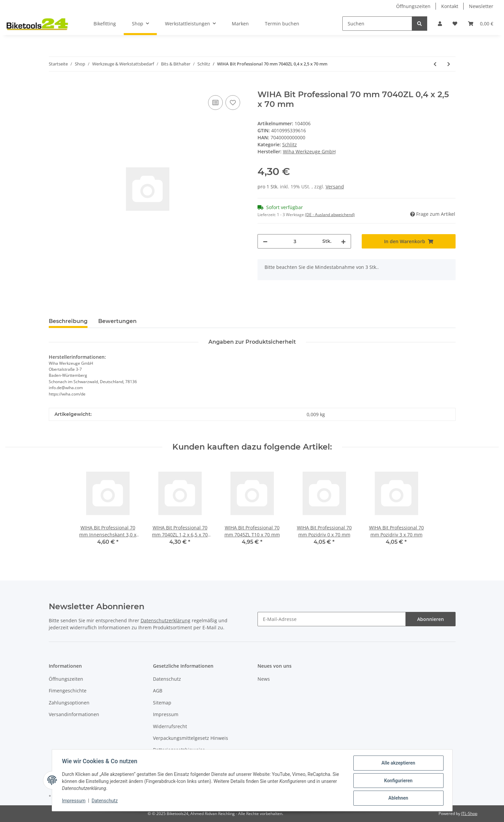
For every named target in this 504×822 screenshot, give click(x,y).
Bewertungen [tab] (117, 321)
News (264, 679)
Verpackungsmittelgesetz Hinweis (191, 738)
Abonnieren (431, 619)
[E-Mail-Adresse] (332, 619)
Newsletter (481, 6)
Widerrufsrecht (170, 726)
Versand (335, 187)
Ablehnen (398, 798)
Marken (240, 24)
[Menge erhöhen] (343, 241)
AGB (158, 691)
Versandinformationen (74, 714)
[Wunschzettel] (455, 24)
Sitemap (162, 703)
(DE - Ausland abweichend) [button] (330, 215)
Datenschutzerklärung (165, 620)
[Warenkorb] (481, 24)
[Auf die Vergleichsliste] (215, 103)
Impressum (166, 714)
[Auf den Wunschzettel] (233, 103)
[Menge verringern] (265, 241)
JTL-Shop (469, 813)
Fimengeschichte (68, 691)
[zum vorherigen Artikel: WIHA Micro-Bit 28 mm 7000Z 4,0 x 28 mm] (435, 64)
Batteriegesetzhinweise (179, 750)
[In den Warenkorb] (54, 86)
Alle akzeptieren (398, 764)
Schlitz (290, 144)
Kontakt (450, 6)
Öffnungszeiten (413, 6)
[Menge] (295, 241)
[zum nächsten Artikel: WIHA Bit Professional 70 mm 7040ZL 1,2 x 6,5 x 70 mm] (449, 64)
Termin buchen (282, 24)
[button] (440, 24)
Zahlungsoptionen (69, 703)
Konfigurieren (398, 781)
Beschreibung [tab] (68, 321)
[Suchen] (377, 24)
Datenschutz (167, 679)
